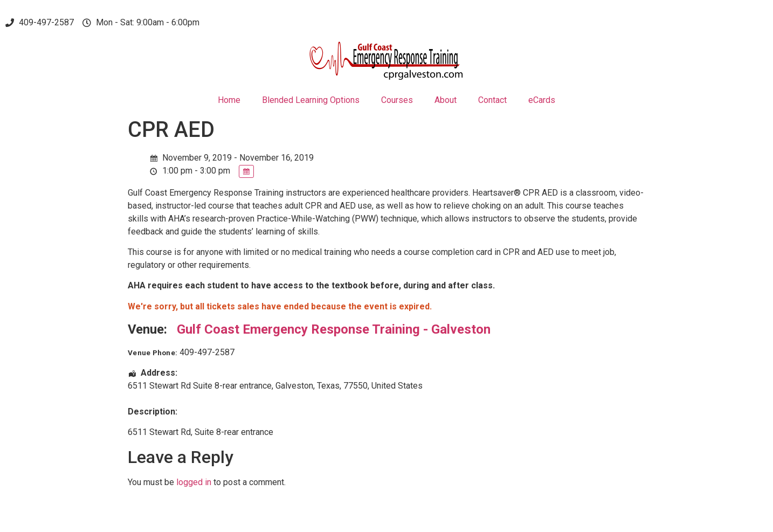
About (446, 100)
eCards (542, 100)
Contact (492, 100)
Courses (397, 100)
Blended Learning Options (311, 100)
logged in (194, 482)
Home (229, 100)
